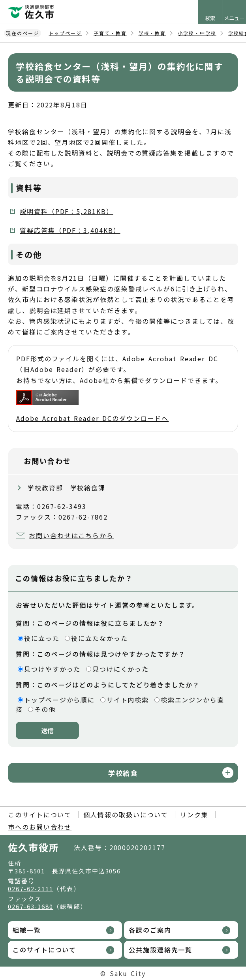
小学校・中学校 (197, 33)
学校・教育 (152, 33)
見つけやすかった (52, 669)
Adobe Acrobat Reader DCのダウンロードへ (92, 406)
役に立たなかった (99, 638)
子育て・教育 (110, 33)
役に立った (42, 638)
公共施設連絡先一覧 (161, 950)
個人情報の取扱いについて (126, 815)
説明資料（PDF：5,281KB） (67, 211)
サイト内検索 (128, 700)
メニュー (234, 18)
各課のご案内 (150, 930)
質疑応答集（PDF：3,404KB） (70, 230)
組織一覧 (27, 930)
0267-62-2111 (31, 889)
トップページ (66, 33)
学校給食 (123, 773)
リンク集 (194, 815)
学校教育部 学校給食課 (67, 488)
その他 (45, 709)
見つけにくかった (121, 669)
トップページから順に (59, 700)
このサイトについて (40, 815)
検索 (210, 18)
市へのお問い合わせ (40, 827)
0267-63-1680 (31, 906)
